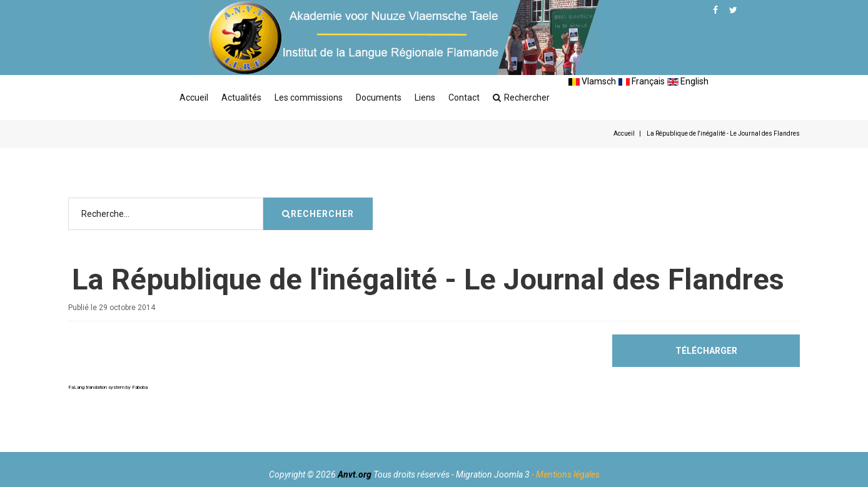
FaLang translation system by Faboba (108, 425)
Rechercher (521, 98)
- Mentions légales (566, 474)
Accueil (194, 98)
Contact (464, 98)
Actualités (241, 98)
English (688, 81)
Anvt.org (355, 474)
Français (642, 81)
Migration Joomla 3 (493, 474)
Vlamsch (592, 81)
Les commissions (309, 98)
